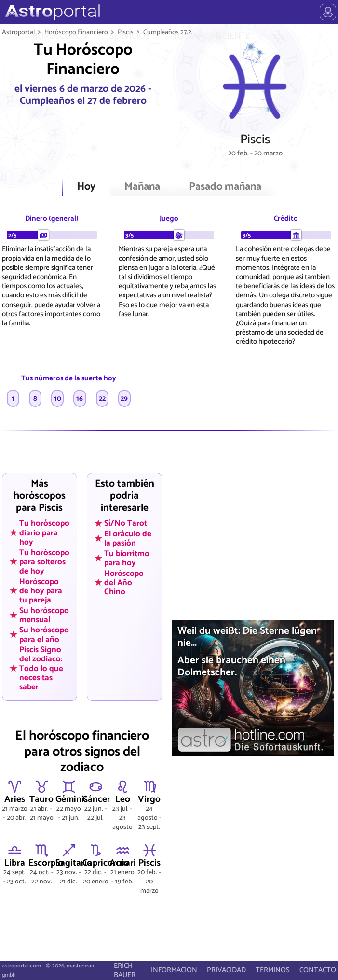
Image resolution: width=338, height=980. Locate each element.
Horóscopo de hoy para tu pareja (41, 590)
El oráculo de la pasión (128, 539)
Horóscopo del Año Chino (124, 582)
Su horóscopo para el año (44, 635)
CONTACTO (318, 970)
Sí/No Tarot (126, 523)
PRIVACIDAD (226, 970)
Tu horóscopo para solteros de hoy (44, 561)
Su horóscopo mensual (44, 615)
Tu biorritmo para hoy (127, 558)
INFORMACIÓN (174, 970)
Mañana (142, 187)
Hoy (86, 187)
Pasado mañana (225, 187)
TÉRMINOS (273, 970)
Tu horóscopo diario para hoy (44, 532)
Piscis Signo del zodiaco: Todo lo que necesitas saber (41, 668)
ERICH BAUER (125, 970)
